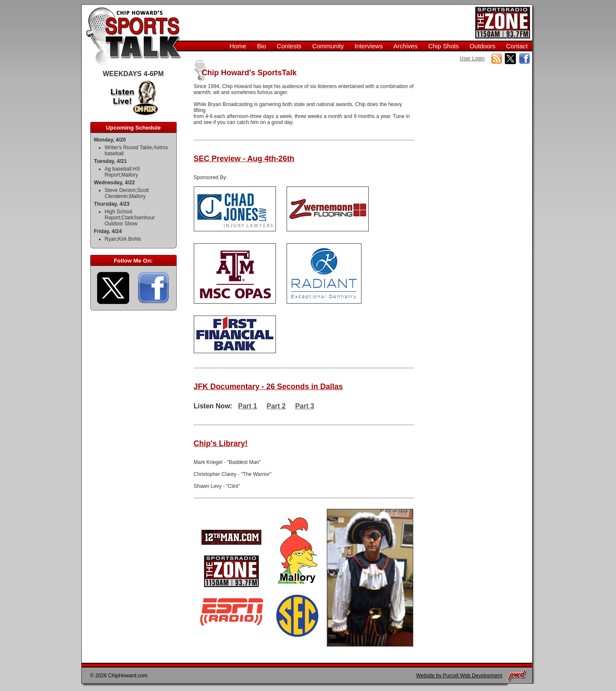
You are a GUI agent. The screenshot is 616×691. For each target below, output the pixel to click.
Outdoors (483, 46)
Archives (406, 46)
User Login (472, 59)
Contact (517, 46)
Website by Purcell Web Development (459, 676)
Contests (289, 46)
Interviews (369, 46)
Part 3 (305, 406)
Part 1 (248, 406)
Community (328, 46)
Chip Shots (444, 46)
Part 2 (276, 406)
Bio (262, 46)
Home (238, 46)
